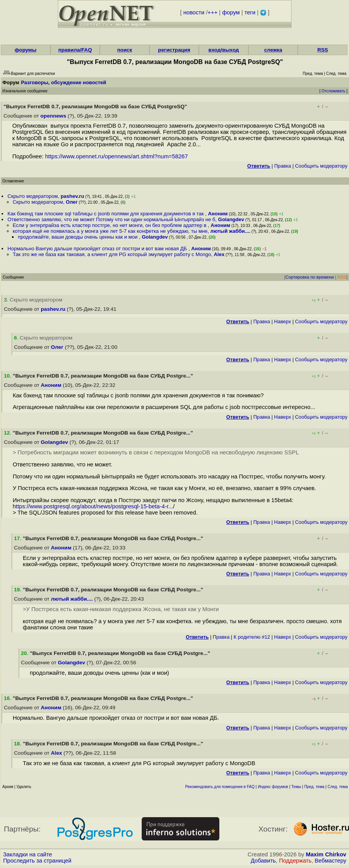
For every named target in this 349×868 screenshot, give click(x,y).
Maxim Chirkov (326, 854)
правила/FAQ (75, 50)
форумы (26, 50)
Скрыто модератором (33, 196)
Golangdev (231, 219)
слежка (273, 50)
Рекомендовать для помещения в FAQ (220, 787)
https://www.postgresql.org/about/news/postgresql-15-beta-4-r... (93, 506)
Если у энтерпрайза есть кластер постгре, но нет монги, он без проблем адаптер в (110, 225)
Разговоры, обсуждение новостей (64, 82)
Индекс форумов (273, 787)
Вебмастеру (331, 861)
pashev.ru (72, 196)
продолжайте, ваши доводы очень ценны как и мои (78, 237)
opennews (53, 116)
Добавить (263, 861)
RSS (323, 50)
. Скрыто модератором (33, 300)
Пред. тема (314, 787)
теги (250, 12)
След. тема (338, 787)
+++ (213, 12)
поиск (125, 50)
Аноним (218, 214)
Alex (219, 254)
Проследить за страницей (37, 861)
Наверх (283, 321)
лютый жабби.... (230, 231)
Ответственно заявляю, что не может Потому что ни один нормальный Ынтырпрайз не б (111, 219)
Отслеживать (333, 91)
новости (194, 12)
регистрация (174, 50)
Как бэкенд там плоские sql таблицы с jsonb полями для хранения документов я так (106, 214)
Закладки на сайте (28, 854)
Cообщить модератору (321, 166)
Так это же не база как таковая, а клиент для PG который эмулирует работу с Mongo (112, 254)
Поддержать (295, 861)
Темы (296, 787)
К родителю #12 (252, 637)
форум (231, 12)
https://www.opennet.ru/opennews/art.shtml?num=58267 (116, 156)
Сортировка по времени (310, 277)
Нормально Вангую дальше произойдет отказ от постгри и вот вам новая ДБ (98, 249)
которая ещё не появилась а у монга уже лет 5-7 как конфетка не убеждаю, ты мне (110, 231)
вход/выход (224, 50)
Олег (72, 202)
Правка (282, 166)
